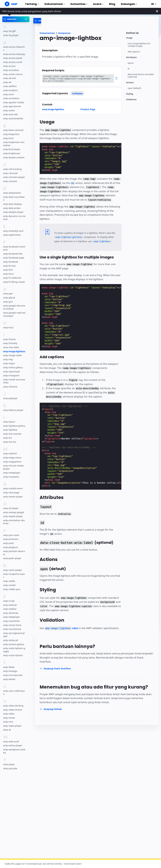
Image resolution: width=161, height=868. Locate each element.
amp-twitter (9, 670)
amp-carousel (10, 170)
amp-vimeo (9, 708)
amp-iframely (10, 337)
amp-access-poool (12, 55)
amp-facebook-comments (14, 242)
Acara (98, 4)
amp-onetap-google (13, 506)
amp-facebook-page (14, 251)
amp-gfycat (9, 291)
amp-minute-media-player (14, 461)
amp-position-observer (14, 547)
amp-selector (10, 596)
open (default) (134, 88)
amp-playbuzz (10, 541)
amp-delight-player (13, 206)
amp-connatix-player (14, 174)
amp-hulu (8, 321)
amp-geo (8, 287)
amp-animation (11, 95)
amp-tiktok (9, 658)
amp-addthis (10, 83)
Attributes (131, 57)
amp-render (9, 576)
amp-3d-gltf (9, 31)
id (129, 69)
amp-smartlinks (11, 612)
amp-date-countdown (14, 194)
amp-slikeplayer (11, 608)
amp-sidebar (10, 600)
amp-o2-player (11, 502)
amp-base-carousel (13, 127)
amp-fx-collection (12, 272)
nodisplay (77, 93)
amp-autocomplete (13, 115)
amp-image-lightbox (14, 345)
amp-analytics (10, 87)
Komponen (64, 33)
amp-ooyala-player (13, 510)
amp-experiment (12, 229)
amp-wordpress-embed (14, 742)
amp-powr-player (12, 552)
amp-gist (8, 295)
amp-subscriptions (13, 646)
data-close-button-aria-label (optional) (141, 76)
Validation (131, 99)
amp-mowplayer (12, 466)
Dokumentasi (55, 4)
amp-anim (8, 91)
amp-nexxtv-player (13, 490)
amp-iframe (9, 333)
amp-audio (9, 107)
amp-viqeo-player (12, 716)
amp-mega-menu (12, 451)
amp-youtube (10, 759)
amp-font (8, 264)
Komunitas (79, 4)
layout (131, 63)
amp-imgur (9, 357)
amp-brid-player (11, 146)
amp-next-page (11, 486)
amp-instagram (11, 369)
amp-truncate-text (12, 666)
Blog (112, 4)
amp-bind (8, 135)
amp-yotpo (9, 755)
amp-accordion (11, 67)
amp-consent (10, 178)
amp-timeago (10, 662)
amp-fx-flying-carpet (14, 276)
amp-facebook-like (13, 248)
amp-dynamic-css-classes (14, 211)
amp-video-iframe (12, 700)
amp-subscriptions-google (14, 640)
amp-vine (8, 713)
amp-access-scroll (12, 59)
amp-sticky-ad (10, 631)
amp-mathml (10, 447)
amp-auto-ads (10, 111)
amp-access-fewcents (14, 47)
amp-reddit (9, 572)
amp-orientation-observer (14, 516)
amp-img (8, 353)
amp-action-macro (13, 71)
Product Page (88, 109)
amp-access (9, 63)
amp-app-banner (12, 103)
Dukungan (129, 4)
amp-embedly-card (13, 225)
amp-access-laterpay (14, 51)
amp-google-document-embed (14, 301)
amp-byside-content (13, 154)
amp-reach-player (12, 564)
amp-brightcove (11, 150)
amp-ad (7, 79)
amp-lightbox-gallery (14, 419)
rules (61, 628)
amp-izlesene (10, 380)
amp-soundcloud (12, 620)
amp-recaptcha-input (14, 568)
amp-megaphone (12, 455)
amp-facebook (11, 256)
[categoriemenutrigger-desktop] (45, 21)
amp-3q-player (11, 35)
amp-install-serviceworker (14, 375)
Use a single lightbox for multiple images (139, 45)
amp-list (7, 432)
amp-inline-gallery (12, 361)
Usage (129, 38)
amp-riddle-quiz (11, 580)
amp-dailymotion (12, 190)
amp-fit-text (9, 259)
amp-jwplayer (10, 392)
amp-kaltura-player (13, 404)
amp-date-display (12, 198)
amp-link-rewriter (12, 428)
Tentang (32, 4)
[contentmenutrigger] (141, 34)
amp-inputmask (11, 365)
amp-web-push (11, 732)
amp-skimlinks (11, 604)
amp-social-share (12, 616)
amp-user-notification (14, 683)
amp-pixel (8, 537)
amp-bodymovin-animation (14, 141)
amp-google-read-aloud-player (14, 308)
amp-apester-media (13, 99)
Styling (130, 94)
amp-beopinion (11, 131)
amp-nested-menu (13, 482)
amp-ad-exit (9, 75)
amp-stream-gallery (13, 635)
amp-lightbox (10, 424)
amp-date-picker (12, 202)
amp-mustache (11, 471)
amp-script (9, 592)
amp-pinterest (10, 533)
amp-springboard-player (14, 625)
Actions (130, 83)
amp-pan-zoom (11, 529)
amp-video (9, 704)
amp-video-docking (13, 696)
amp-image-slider (12, 349)
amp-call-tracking (12, 166)
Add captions (134, 52)
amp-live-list (9, 436)
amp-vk (7, 721)
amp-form (8, 268)
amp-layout (9, 416)
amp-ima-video (11, 341)
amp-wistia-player (12, 736)
